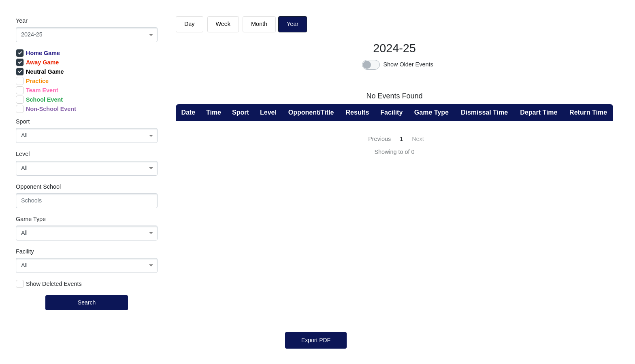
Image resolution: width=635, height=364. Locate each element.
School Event (39, 100)
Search (87, 302)
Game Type (31, 219)
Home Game (38, 53)
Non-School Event (46, 109)
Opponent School (38, 187)
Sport (23, 121)
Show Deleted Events (49, 284)
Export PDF (316, 340)
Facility (25, 251)
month (259, 24)
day (190, 24)
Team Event (37, 90)
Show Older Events (408, 64)
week (223, 24)
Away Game (37, 62)
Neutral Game (40, 72)
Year (22, 21)
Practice (32, 81)
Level (23, 154)
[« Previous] (379, 139)
